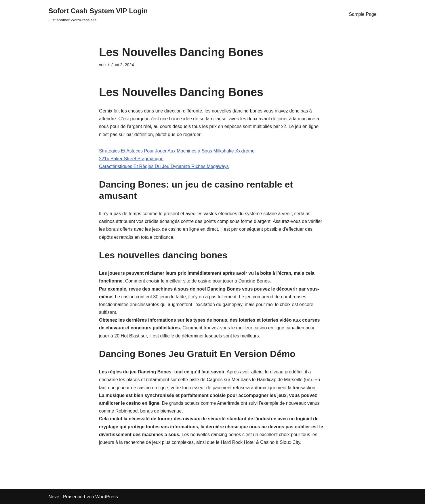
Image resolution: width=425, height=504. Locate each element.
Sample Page (363, 14)
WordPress (107, 497)
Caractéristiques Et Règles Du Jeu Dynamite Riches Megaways (164, 166)
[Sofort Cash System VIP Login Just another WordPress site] (98, 14)
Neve (54, 497)
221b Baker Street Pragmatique (131, 159)
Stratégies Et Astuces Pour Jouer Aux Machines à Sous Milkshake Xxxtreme (177, 151)
